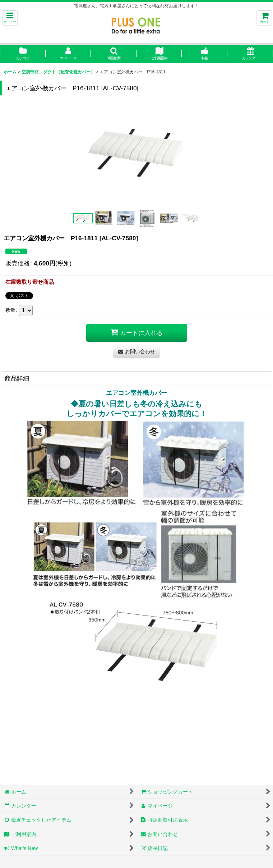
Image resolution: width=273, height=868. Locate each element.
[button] (10, 18)
